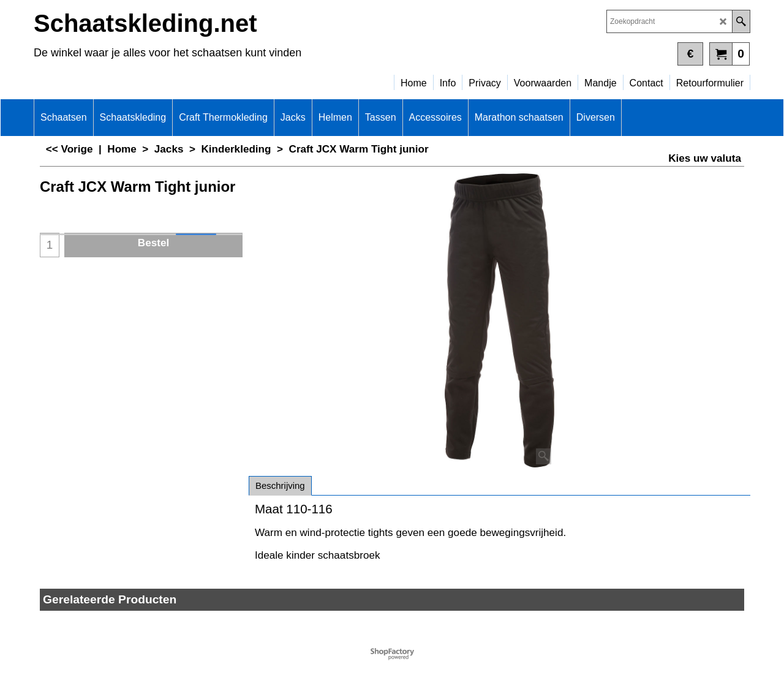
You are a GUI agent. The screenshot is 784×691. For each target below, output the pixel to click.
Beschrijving (280, 485)
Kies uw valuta (705, 158)
